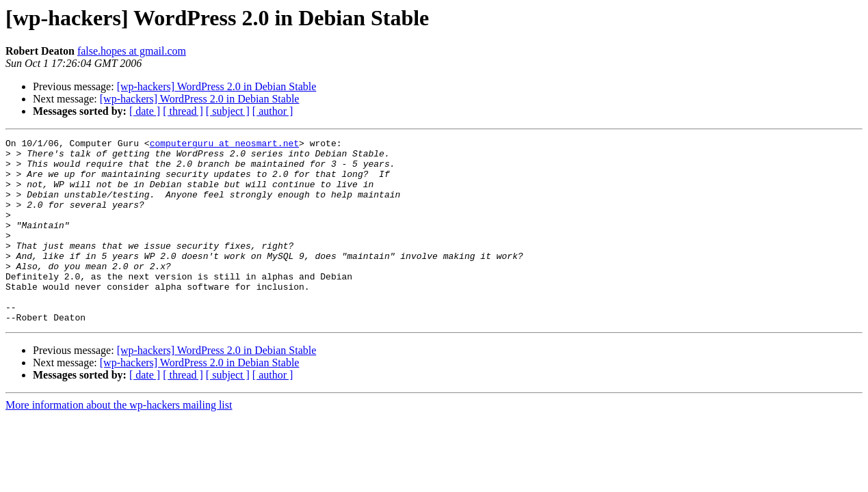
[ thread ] (183, 111)
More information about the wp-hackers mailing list (119, 442)
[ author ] (273, 111)
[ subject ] (228, 111)
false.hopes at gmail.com (132, 51)
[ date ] (145, 111)
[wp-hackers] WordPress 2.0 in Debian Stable (217, 86)
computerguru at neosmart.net (224, 145)
